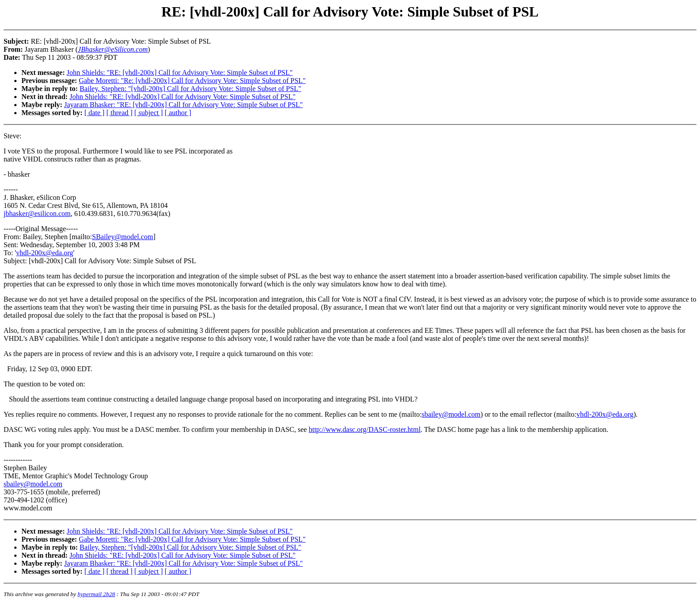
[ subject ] (149, 113)
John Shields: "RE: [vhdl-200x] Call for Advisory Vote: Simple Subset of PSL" (179, 73)
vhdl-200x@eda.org (45, 253)
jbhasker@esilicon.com (37, 213)
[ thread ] (119, 113)
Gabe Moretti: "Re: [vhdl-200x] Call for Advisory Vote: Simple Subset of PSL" (192, 81)
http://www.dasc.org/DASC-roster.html (365, 429)
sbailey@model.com (451, 414)
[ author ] (178, 113)
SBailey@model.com (123, 237)
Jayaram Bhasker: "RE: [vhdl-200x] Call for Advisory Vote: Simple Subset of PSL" (184, 105)
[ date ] (94, 113)
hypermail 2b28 (96, 594)
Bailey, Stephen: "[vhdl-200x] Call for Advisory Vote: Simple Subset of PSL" (190, 89)
